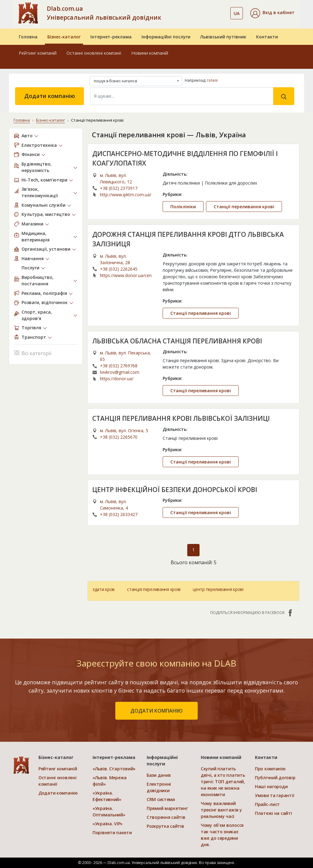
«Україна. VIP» (108, 824)
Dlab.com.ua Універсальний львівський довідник (104, 13)
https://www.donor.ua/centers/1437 (126, 275)
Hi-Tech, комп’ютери (44, 180)
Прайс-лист (267, 804)
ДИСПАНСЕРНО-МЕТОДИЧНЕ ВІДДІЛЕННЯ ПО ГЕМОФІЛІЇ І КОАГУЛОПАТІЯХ (185, 158)
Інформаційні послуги (166, 37)
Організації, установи (46, 249)
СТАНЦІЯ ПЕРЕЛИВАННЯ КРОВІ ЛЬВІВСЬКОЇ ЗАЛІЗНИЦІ (181, 418)
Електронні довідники (159, 787)
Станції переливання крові (244, 207)
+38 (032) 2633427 (119, 514)
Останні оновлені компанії (94, 53)
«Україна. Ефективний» (107, 796)
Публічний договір (275, 778)
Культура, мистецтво (46, 214)
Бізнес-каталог (64, 37)
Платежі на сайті (273, 813)
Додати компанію (50, 96)
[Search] (182, 96)
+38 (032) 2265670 (119, 437)
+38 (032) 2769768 (119, 366)
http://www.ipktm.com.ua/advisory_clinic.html (126, 195)
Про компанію (270, 769)
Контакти (267, 37)
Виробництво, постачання (38, 280)
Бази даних (159, 775)
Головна (28, 37)
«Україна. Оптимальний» (109, 811)
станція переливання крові (154, 589)
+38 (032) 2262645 (119, 269)
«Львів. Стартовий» (114, 769)
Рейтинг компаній (38, 53)
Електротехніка (39, 145)
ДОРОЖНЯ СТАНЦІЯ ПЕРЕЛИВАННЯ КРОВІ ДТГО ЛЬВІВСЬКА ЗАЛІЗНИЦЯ (188, 239)
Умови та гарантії (274, 795)
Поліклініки (183, 207)
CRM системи (161, 799)
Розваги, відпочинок (45, 302)
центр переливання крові (218, 589)
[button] (272, 13)
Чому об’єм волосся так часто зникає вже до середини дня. (222, 835)
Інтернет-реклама (111, 37)
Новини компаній (150, 53)
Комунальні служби (44, 205)
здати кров (104, 589)
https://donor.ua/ (117, 379)
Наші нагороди (271, 786)
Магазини (32, 224)
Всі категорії (33, 352)
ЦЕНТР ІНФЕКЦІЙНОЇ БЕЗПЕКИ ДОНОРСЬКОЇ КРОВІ (175, 490)
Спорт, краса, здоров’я (37, 315)
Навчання (33, 258)
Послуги (30, 268)
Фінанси (31, 154)
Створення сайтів (166, 817)
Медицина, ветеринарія (36, 237)
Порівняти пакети (112, 833)
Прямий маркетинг (167, 808)
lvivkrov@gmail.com (120, 372)
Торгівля (31, 328)
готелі (212, 80)
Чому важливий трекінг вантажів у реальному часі (221, 810)
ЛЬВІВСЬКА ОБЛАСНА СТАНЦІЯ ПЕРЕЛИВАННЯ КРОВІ (177, 341)
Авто (27, 136)
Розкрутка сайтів (165, 826)
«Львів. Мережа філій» (110, 781)
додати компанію (156, 711)
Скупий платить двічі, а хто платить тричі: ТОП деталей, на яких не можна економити (223, 782)
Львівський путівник (223, 37)
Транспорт (34, 337)
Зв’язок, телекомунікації (40, 192)
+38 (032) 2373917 (119, 188)
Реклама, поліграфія (44, 293)
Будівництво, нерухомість (37, 167)
